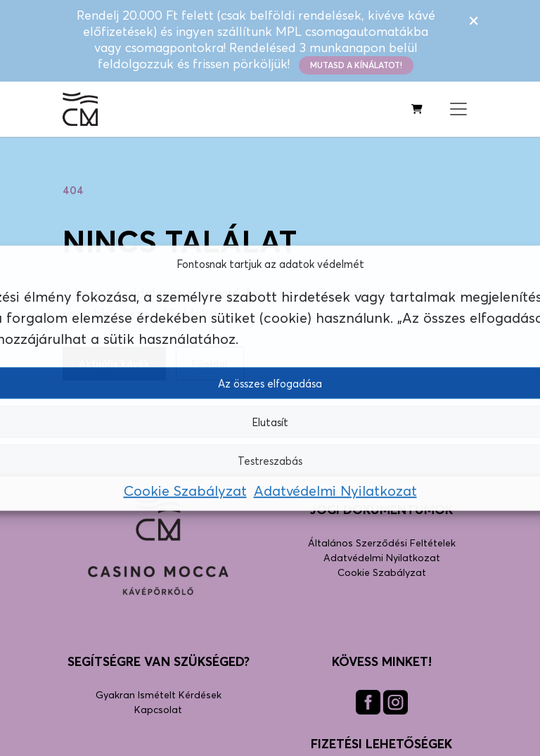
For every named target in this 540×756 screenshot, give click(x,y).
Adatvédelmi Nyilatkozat (335, 492)
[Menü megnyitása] (458, 109)
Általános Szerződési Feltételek (382, 543)
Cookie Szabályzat (185, 492)
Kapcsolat (158, 709)
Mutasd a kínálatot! (356, 65)
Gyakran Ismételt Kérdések (159, 694)
